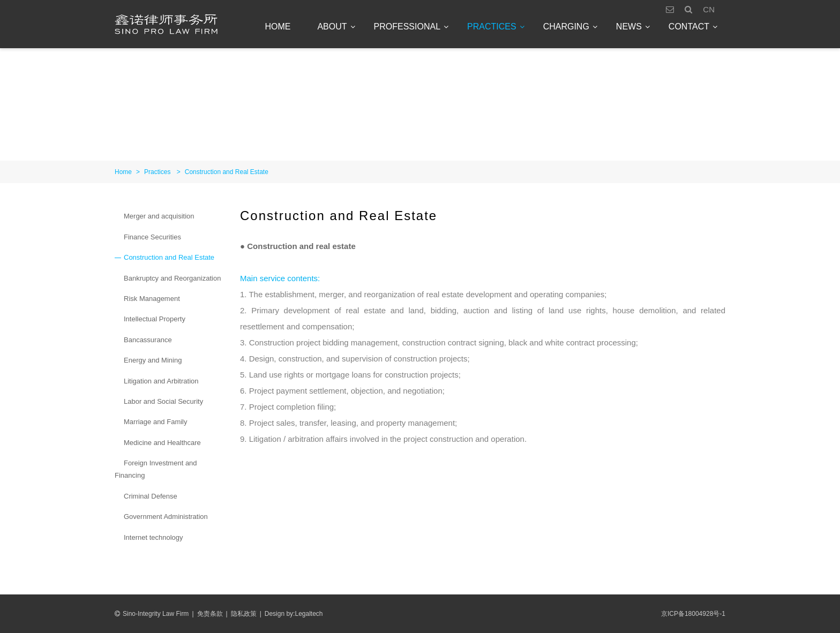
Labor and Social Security (163, 401)
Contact (689, 27)
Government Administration (166, 517)
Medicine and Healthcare (162, 443)
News (629, 27)
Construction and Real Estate (227, 172)
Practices (492, 27)
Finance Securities (152, 237)
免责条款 (210, 614)
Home (277, 27)
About (332, 27)
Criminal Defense (151, 496)
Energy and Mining (153, 360)
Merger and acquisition (159, 216)
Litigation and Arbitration (161, 381)
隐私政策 (244, 614)
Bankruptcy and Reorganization (172, 278)
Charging (566, 27)
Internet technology (153, 537)
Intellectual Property (155, 319)
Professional (407, 27)
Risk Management (152, 299)
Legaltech (309, 614)
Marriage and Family (156, 422)
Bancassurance (148, 340)
